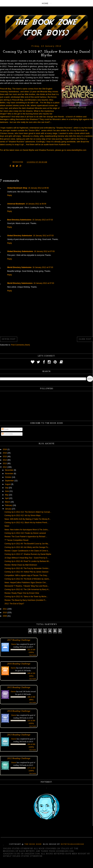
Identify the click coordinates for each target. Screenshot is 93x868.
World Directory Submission (19, 267)
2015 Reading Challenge (19, 687)
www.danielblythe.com (76, 150)
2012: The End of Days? (14, 604)
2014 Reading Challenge (19, 711)
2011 (5, 609)
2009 (5, 616)
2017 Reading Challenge (19, 640)
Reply (10, 195)
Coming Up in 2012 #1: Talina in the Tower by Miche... (26, 597)
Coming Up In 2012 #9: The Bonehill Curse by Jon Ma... (27, 544)
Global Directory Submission (20, 236)
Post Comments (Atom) (20, 345)
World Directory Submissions (20, 283)
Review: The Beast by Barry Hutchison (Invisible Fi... (26, 600)
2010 (5, 613)
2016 (5, 453)
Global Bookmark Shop (17, 188)
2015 (5, 457)
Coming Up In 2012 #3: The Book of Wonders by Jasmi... (27, 579)
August (8, 484)
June (7, 491)
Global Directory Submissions (20, 251)
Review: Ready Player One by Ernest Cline (22, 593)
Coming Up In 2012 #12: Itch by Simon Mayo (23, 515)
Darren (14, 644)
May (7, 495)
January (8, 509)
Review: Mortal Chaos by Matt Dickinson (21, 565)
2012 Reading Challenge (19, 758)
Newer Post (9, 339)
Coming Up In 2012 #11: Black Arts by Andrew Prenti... (26, 523)
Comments (7, 434)
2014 (5, 460)
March (8, 502)
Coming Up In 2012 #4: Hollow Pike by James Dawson (26, 572)
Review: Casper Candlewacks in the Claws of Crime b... (27, 551)
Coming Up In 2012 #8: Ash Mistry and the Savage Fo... (27, 547)
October (8, 477)
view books (33, 655)
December (9, 470)
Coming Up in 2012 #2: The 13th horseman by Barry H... (27, 589)
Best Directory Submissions (19, 220)
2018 (5, 449)
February (9, 505)
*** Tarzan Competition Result (16, 540)
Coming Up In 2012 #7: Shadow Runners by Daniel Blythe (28, 554)
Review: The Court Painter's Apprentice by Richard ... (26, 537)
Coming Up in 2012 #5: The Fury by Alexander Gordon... (27, 568)
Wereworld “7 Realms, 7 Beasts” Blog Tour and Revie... (27, 586)
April (7, 498)
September (10, 481)
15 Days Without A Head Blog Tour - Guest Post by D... (27, 558)
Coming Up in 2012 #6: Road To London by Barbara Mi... (27, 561)
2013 (5, 463)
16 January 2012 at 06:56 (38, 188)
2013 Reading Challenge (19, 735)
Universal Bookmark (16, 204)
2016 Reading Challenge (19, 664)
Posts (5, 429)
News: (7, 526)
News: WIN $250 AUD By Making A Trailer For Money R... (28, 519)
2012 (5, 467)
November (9, 474)
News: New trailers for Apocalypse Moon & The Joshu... (27, 530)
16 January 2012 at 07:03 (43, 220)
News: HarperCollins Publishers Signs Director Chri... (26, 583)
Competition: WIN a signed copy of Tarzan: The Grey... (26, 575)
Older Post (85, 339)
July (7, 488)
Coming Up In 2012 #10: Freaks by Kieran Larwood (25, 533)
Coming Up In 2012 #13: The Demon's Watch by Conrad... (28, 512)
